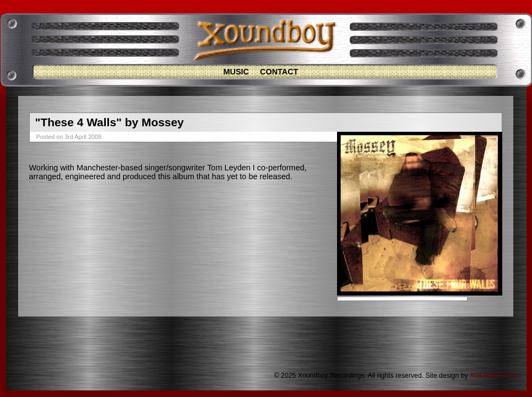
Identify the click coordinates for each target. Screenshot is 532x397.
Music (236, 72)
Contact (279, 72)
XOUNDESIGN (492, 375)
